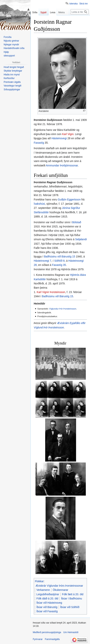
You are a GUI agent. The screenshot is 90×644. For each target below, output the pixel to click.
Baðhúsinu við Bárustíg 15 (60, 256)
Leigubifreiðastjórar (48, 594)
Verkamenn (43, 590)
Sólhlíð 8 (59, 261)
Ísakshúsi (39, 204)
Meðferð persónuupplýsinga (47, 632)
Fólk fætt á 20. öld (73, 594)
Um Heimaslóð (71, 632)
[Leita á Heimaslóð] (80, 20)
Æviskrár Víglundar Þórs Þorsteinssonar (59, 586)
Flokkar (39, 581)
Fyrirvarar (38, 639)
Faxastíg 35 (59, 265)
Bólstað (77, 222)
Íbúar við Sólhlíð (70, 607)
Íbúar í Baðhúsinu (72, 598)
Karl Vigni (68, 134)
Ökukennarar (61, 590)
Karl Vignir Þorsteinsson (51, 292)
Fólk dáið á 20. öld (47, 598)
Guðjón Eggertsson (69, 199)
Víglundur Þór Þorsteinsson (63, 309)
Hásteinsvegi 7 (43, 261)
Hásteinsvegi (59, 138)
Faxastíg (39, 143)
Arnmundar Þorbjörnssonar (62, 165)
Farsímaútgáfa (52, 639)
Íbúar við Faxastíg (47, 611)
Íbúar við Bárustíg (47, 607)
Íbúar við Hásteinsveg (49, 603)
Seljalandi (81, 239)
